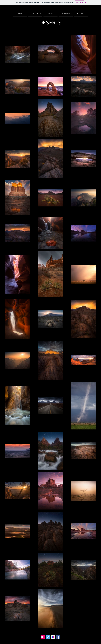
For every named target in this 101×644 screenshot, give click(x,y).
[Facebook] (58, 637)
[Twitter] (48, 637)
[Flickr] (53, 637)
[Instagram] (43, 637)
